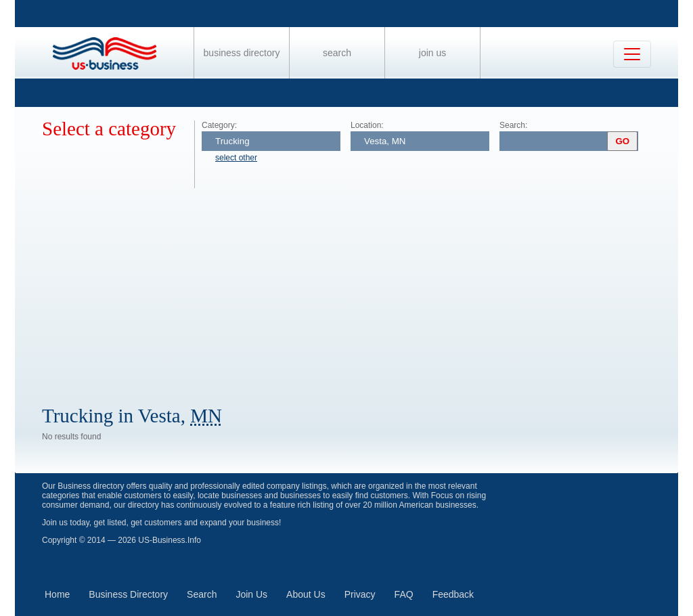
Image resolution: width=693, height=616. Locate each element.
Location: (367, 125)
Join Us (432, 53)
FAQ (404, 594)
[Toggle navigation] (632, 54)
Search (337, 53)
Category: (219, 125)
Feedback (453, 594)
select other (236, 158)
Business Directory (242, 53)
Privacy (360, 594)
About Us (306, 594)
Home (57, 594)
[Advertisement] (360, 290)
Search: (513, 125)
